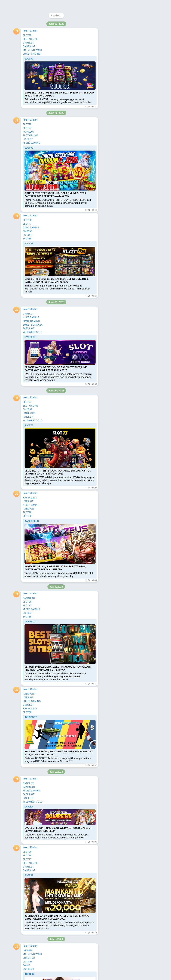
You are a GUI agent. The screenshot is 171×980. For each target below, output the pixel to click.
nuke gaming (30, 72)
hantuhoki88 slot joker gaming (39, 405)
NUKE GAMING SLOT (34, 198)
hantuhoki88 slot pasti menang (40, 449)
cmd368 (27, 54)
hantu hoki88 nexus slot (36, 511)
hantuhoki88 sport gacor (36, 254)
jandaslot (28, 724)
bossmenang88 (31, 21)
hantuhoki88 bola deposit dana (40, 453)
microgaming (30, 50)
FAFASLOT (29, 154)
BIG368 (27, 91)
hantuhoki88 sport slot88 (37, 258)
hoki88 (26, 561)
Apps (133, 52)
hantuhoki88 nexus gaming (38, 503)
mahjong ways (31, 68)
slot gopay (28, 770)
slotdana (28, 623)
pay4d (26, 43)
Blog (125, 52)
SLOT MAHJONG (32, 201)
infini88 (27, 65)
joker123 (28, 666)
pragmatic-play (31, 720)
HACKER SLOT (31, 150)
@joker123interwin (131, 24)
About (116, 52)
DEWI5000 (28, 907)
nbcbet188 (29, 109)
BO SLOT (28, 157)
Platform (143, 52)
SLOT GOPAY (30, 205)
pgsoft (26, 619)
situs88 (27, 558)
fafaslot (27, 61)
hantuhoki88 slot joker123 (37, 401)
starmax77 (29, 105)
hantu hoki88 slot (32, 398)
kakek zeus (29, 57)
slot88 (26, 46)
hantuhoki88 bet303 (34, 507)
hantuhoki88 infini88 (34, 500)
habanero (28, 83)
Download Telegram (130, 44)
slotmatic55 (29, 102)
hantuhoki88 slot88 (33, 394)
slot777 (27, 615)
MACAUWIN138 (31, 128)
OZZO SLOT (29, 146)
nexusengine (30, 39)
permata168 (30, 24)
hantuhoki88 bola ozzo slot (38, 456)
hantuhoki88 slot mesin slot (38, 445)
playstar (27, 76)
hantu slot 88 (30, 298)
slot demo (28, 80)
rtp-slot (27, 713)
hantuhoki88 (30, 35)
